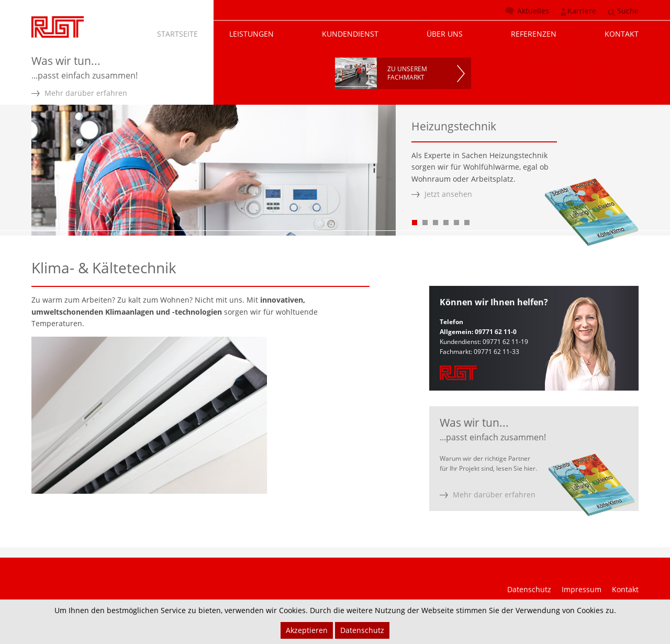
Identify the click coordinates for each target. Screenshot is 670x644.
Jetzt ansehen (448, 194)
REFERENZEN (534, 34)
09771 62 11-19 (505, 342)
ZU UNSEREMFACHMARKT (407, 73)
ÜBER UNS (445, 34)
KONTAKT (622, 34)
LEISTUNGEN (252, 34)
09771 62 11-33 (496, 352)
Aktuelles (533, 11)
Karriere (582, 11)
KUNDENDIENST (350, 34)
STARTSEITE (177, 34)
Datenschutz (529, 589)
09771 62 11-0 (496, 332)
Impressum (582, 589)
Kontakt (625, 589)
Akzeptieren (307, 630)
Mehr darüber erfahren (86, 93)
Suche (628, 11)
